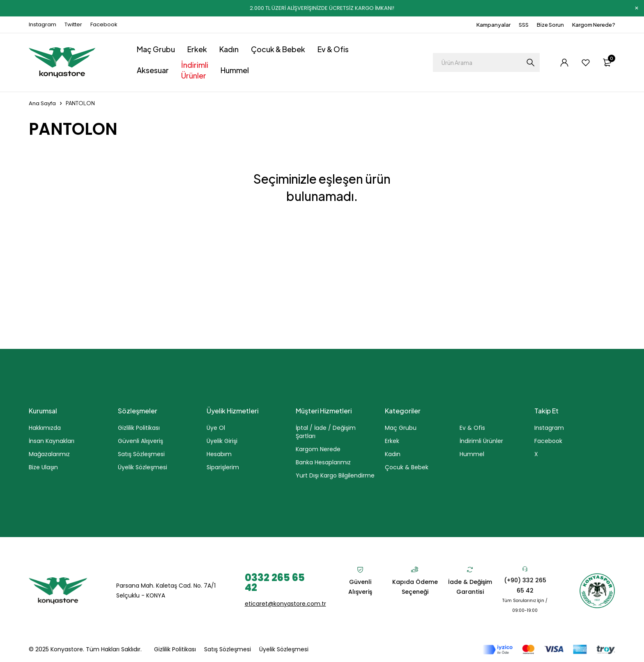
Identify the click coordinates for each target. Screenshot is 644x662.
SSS (524, 25)
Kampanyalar (493, 25)
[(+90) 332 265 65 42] (525, 569)
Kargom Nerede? (594, 25)
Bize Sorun (550, 25)
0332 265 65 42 (275, 582)
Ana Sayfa (42, 103)
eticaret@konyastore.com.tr (285, 603)
